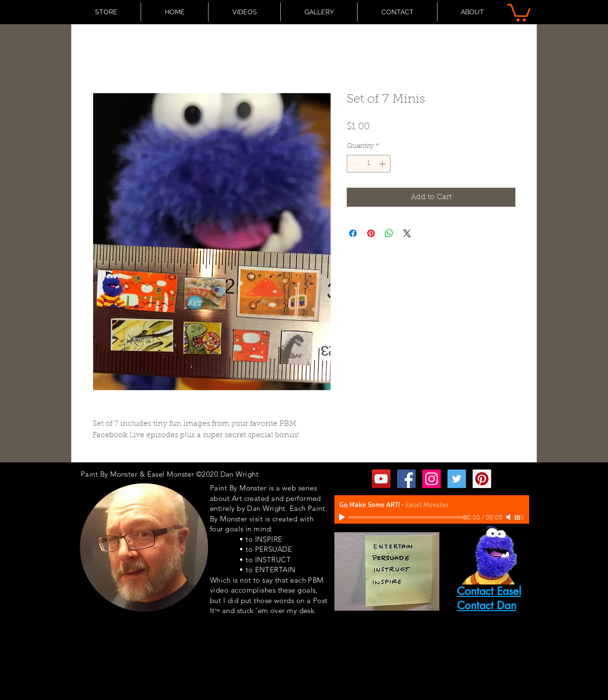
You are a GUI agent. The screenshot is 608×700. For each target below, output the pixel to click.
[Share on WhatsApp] (389, 233)
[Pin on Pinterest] (371, 233)
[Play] (343, 517)
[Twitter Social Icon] (457, 479)
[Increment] (383, 164)
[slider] (520, 518)
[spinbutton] (369, 164)
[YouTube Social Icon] (381, 479)
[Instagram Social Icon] (432, 479)
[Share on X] (407, 233)
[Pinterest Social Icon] (482, 479)
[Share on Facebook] (353, 233)
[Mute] (509, 517)
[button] (519, 12)
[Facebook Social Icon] (406, 479)
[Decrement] (354, 164)
